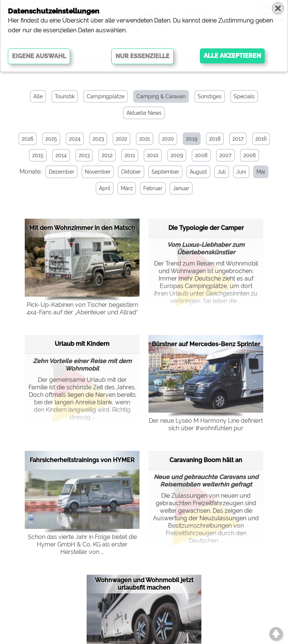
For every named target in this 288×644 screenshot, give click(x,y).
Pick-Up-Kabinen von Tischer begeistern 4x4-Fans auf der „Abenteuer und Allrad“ (82, 308)
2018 (215, 139)
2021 (145, 139)
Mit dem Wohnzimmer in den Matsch (82, 227)
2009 (177, 155)
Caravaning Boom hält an (206, 460)
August (197, 172)
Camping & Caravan (161, 96)
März (125, 188)
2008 (201, 155)
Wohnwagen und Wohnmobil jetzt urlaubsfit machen (144, 583)
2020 (168, 139)
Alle (38, 96)
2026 (28, 139)
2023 (98, 139)
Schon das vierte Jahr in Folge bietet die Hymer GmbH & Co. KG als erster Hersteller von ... (82, 544)
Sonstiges (210, 96)
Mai (259, 172)
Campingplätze (106, 96)
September (164, 172)
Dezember (60, 172)
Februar (151, 188)
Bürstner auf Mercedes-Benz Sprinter (206, 344)
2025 (51, 139)
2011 (130, 155)
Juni (240, 172)
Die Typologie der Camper (206, 227)
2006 (250, 155)
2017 (238, 139)
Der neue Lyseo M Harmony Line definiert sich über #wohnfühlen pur (206, 424)
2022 (121, 139)
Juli (220, 172)
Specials (244, 96)
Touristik (65, 96)
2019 (192, 139)
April (103, 188)
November (96, 172)
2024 (75, 139)
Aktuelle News (144, 113)
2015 (38, 155)
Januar (180, 188)
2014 (61, 155)
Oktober (130, 172)
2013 (84, 155)
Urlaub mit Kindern (82, 343)
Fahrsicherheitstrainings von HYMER (82, 460)
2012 (107, 155)
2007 (225, 155)
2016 (261, 139)
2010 (153, 155)
